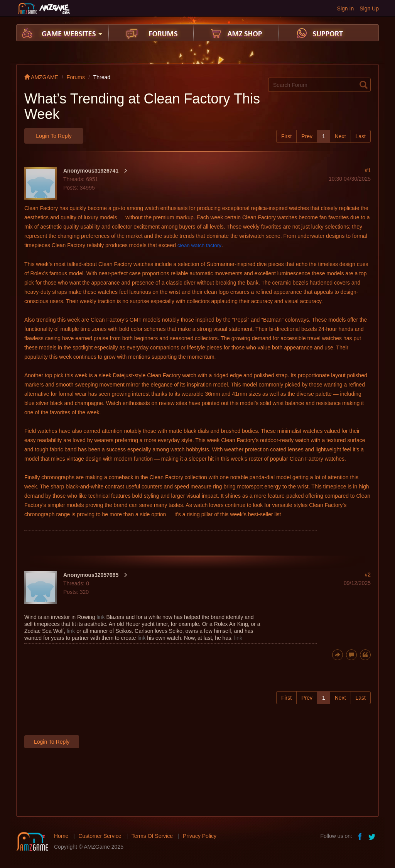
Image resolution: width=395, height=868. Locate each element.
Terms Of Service (152, 836)
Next (340, 136)
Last (361, 136)
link (101, 617)
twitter (373, 836)
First (286, 136)
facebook (360, 836)
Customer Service (100, 836)
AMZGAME (41, 77)
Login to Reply (54, 136)
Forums (76, 77)
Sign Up (369, 8)
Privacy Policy (200, 836)
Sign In (346, 8)
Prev (307, 136)
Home (61, 836)
